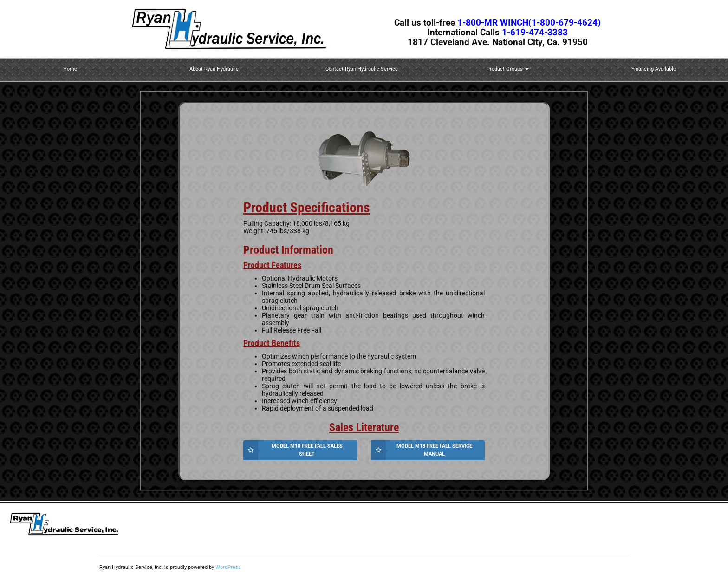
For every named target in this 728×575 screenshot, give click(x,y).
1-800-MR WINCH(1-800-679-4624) (529, 23)
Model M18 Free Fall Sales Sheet (307, 450)
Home (70, 69)
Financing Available (654, 69)
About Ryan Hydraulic (214, 69)
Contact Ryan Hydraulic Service (362, 69)
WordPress (228, 567)
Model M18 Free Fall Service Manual (434, 450)
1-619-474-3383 (535, 33)
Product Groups (508, 69)
